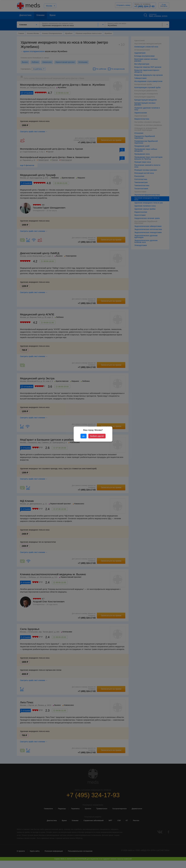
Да (84, 436)
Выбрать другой (97, 436)
